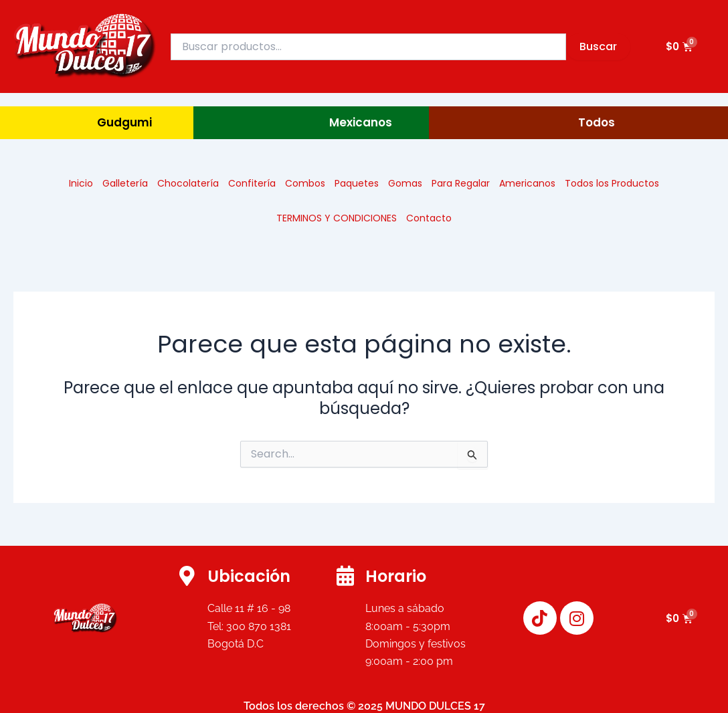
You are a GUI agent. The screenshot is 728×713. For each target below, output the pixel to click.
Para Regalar (461, 183)
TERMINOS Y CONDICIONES (337, 218)
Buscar (598, 46)
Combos (305, 183)
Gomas (405, 183)
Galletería (125, 183)
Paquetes (357, 183)
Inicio (81, 183)
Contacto (429, 218)
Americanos (527, 183)
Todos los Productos (612, 183)
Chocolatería (188, 183)
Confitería (252, 183)
